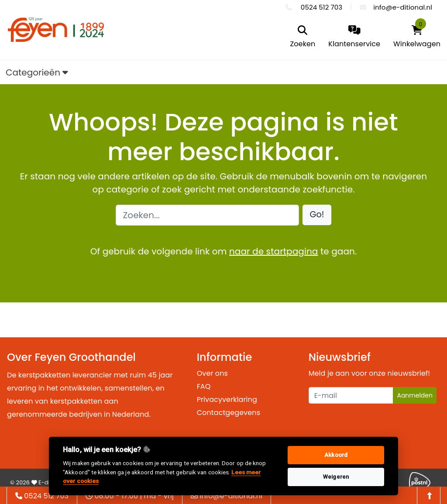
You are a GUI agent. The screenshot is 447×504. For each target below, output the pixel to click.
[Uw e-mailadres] (351, 395)
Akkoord (336, 455)
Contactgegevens (229, 413)
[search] (303, 37)
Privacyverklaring (227, 399)
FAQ (204, 386)
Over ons (212, 373)
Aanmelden (415, 395)
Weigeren (336, 477)
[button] (317, 215)
